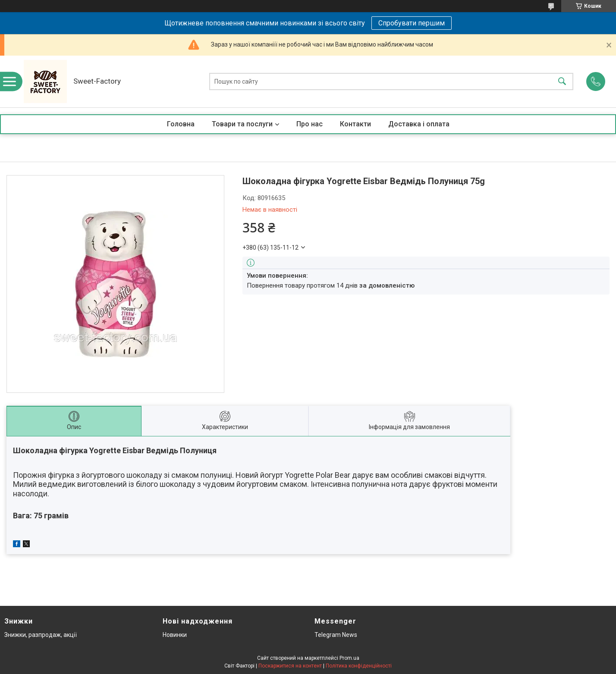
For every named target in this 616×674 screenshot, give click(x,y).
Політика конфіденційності (359, 666)
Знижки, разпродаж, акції (41, 635)
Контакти (355, 124)
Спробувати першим (412, 23)
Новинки (175, 635)
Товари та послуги (242, 124)
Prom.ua (349, 658)
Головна (181, 124)
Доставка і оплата (419, 124)
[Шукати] (562, 82)
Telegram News (336, 635)
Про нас (310, 124)
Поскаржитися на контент (290, 666)
